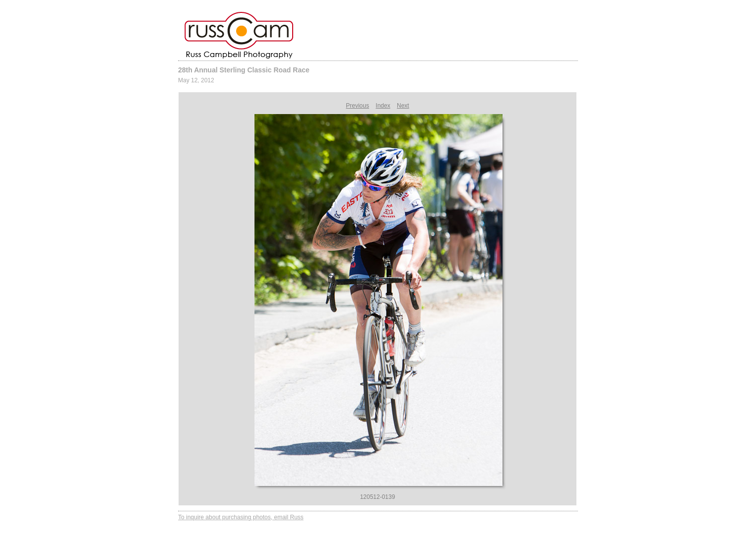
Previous (357, 106)
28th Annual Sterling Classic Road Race (244, 70)
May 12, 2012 (196, 80)
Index (383, 106)
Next (403, 106)
